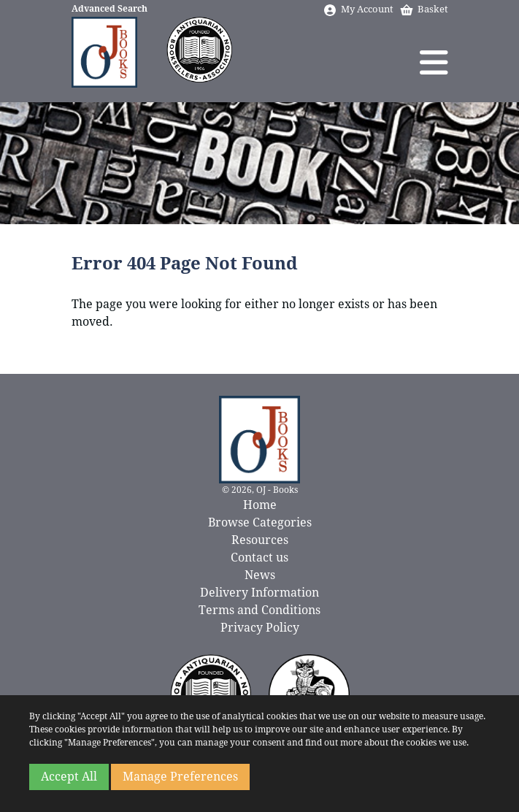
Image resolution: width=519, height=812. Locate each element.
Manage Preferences (180, 777)
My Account (358, 9)
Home (260, 505)
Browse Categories (260, 522)
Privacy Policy (260, 628)
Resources (260, 540)
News (260, 575)
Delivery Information (259, 593)
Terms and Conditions (259, 610)
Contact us (259, 558)
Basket (424, 9)
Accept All (69, 777)
